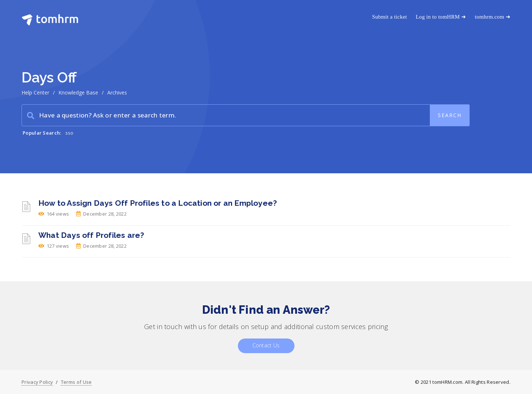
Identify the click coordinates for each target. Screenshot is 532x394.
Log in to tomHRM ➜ (441, 17)
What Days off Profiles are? (91, 235)
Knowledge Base (78, 92)
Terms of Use (76, 382)
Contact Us (266, 345)
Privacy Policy (37, 382)
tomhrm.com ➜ (493, 17)
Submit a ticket (390, 17)
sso (70, 133)
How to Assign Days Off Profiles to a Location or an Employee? (158, 203)
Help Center (35, 92)
